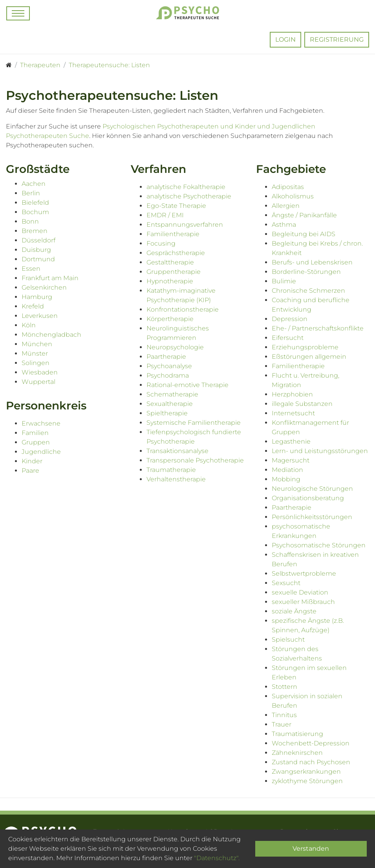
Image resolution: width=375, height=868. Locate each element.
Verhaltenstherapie (176, 479)
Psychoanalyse (169, 366)
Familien (35, 433)
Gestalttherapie (170, 262)
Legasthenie (291, 441)
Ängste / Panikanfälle (304, 215)
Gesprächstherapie (176, 253)
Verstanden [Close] (311, 849)
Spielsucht (288, 640)
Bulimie (284, 281)
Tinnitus (284, 715)
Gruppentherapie (174, 272)
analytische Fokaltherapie (186, 187)
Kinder (32, 461)
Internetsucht (293, 413)
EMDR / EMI (165, 215)
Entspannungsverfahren (185, 225)
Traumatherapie (171, 470)
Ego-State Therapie (176, 206)
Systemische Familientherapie (194, 423)
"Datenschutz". (217, 858)
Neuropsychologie (175, 347)
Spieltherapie (167, 413)
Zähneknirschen (297, 753)
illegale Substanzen (302, 404)
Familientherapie (173, 234)
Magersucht (291, 460)
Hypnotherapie (170, 281)
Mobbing (286, 479)
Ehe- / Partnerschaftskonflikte (318, 328)
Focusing (161, 243)
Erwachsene (41, 423)
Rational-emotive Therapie (187, 385)
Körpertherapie (170, 319)
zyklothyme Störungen (307, 781)
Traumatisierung (297, 734)
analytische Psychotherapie (189, 196)
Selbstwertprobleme (304, 573)
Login (285, 39)
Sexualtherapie (170, 404)
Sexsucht (286, 583)
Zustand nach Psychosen (311, 762)
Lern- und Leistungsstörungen (320, 451)
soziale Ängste (294, 611)
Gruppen (36, 442)
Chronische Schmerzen (308, 291)
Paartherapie (166, 357)
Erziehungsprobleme (305, 347)
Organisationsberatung (308, 498)
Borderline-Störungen (306, 272)
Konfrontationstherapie (183, 309)
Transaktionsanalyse (177, 451)
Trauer (282, 724)
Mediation (287, 470)
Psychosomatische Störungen (319, 545)
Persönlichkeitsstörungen (312, 517)
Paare (30, 471)
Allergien (286, 206)
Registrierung (337, 39)
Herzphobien (292, 394)
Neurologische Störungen (312, 489)
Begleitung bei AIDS (304, 234)
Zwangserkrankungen (306, 772)
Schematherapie (172, 394)
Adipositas (288, 187)
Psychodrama (168, 375)
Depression (290, 319)
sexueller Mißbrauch (303, 602)
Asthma (284, 225)
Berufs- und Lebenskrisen (312, 262)
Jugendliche (41, 452)
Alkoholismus (293, 196)
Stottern (284, 687)
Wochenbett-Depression (311, 743)
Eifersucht (288, 338)
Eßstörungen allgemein (309, 357)
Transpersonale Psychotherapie (195, 460)
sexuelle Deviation (300, 592)
